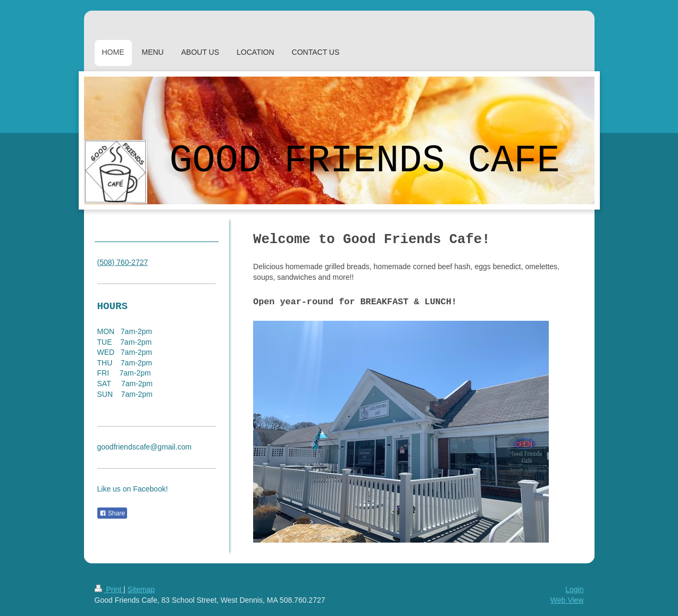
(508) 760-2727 (123, 262)
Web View (567, 600)
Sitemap (141, 589)
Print (109, 589)
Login (574, 589)
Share (112, 513)
